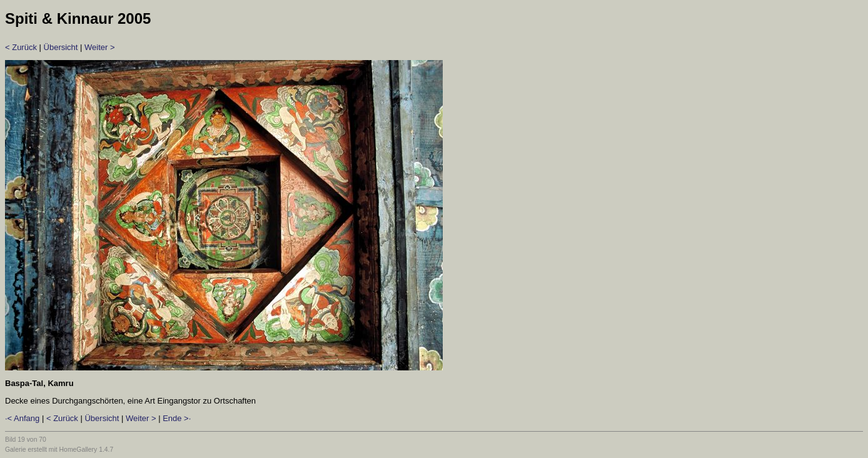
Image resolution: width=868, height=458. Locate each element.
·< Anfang (22, 418)
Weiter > (100, 47)
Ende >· (177, 418)
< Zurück (21, 47)
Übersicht (61, 47)
